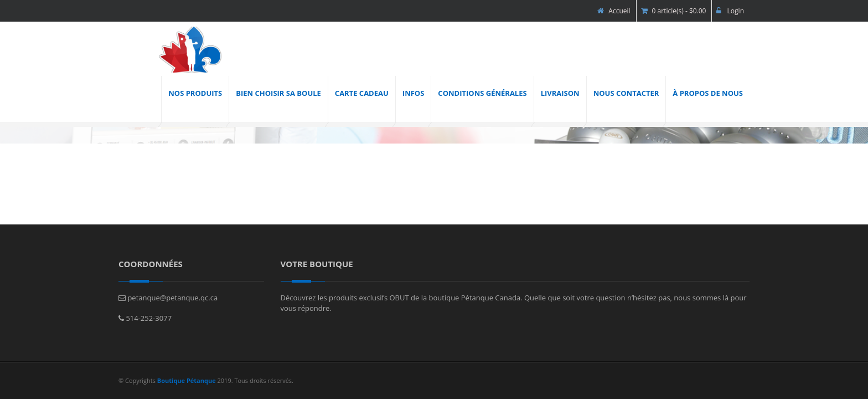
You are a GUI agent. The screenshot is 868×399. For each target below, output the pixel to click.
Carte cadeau (362, 93)
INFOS (414, 93)
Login (730, 11)
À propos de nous (708, 93)
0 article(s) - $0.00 (674, 11)
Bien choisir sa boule (278, 93)
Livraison (560, 93)
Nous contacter (626, 93)
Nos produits (195, 93)
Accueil (614, 11)
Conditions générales (482, 93)
